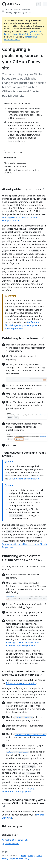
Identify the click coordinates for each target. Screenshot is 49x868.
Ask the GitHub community (15, 840)
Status (39, 856)
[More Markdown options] (25, 152)
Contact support (10, 844)
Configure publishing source (18, 12)
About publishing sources (23, 189)
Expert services (17, 858)
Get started (26, 10)
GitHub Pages (12, 10)
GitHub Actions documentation (24, 479)
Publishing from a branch (23, 338)
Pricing (5, 858)
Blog (27, 858)
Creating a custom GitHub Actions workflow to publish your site (24, 673)
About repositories (14, 328)
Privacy (31, 856)
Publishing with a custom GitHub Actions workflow (23, 558)
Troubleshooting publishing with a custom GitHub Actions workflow (24, 803)
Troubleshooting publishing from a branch (24, 454)
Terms (24, 856)
